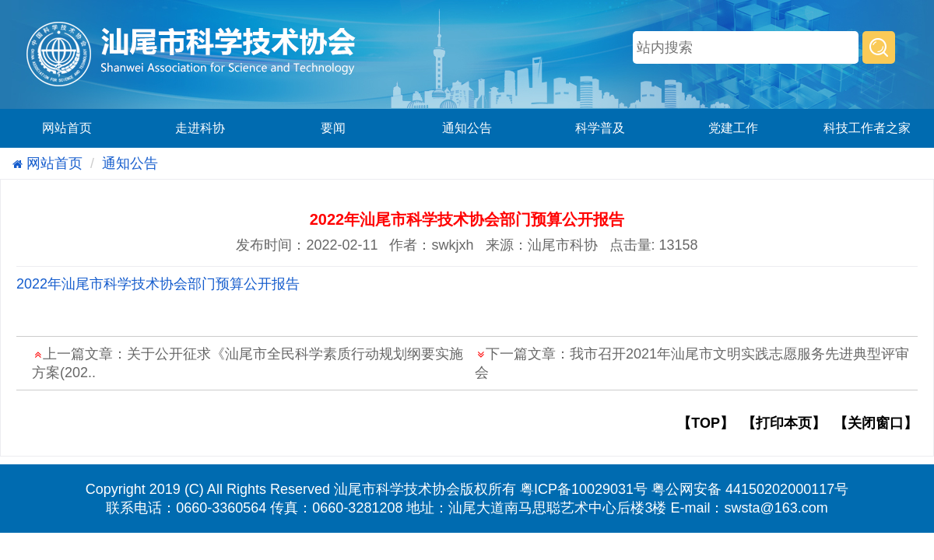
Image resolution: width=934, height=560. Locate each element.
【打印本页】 (784, 423)
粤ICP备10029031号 (584, 489)
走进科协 (200, 128)
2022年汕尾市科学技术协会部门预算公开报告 (158, 284)
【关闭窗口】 (876, 423)
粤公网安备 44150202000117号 (750, 489)
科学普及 (600, 128)
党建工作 (733, 128)
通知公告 (467, 128)
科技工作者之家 (867, 128)
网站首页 (67, 128)
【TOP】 (706, 423)
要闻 (333, 128)
